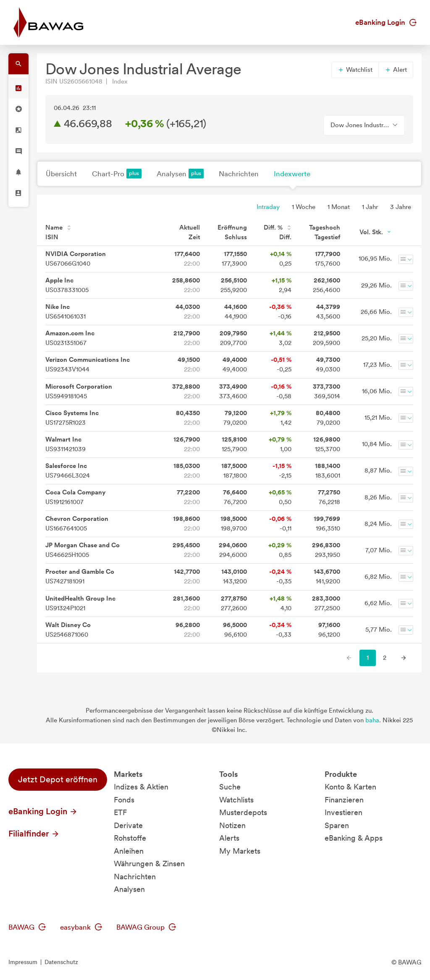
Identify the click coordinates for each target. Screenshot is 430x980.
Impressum (23, 962)
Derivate (128, 825)
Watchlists (236, 800)
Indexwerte (292, 174)
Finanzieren (344, 800)
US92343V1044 (88, 365)
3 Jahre (401, 207)
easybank (81, 927)
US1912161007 (75, 497)
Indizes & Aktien (141, 787)
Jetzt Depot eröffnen (58, 779)
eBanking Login (386, 22)
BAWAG (27, 927)
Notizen (232, 825)
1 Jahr (370, 207)
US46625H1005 (83, 550)
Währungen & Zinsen (149, 864)
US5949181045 (79, 391)
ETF (120, 812)
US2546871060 (68, 630)
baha (372, 720)
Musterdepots (243, 812)
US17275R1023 (72, 418)
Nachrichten (239, 174)
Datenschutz (61, 962)
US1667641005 (77, 524)
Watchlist (355, 70)
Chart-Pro (117, 174)
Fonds (124, 800)
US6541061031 (66, 312)
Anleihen (129, 851)
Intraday (268, 207)
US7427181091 (80, 576)
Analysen (180, 174)
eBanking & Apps (354, 838)
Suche (230, 787)
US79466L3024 (68, 471)
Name (58, 227)
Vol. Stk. (376, 232)
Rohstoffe (130, 838)
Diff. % (278, 227)
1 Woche (304, 207)
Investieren (343, 812)
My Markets (240, 851)
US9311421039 (66, 444)
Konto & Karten (350, 787)
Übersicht (61, 174)
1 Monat (339, 207)
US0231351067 (70, 338)
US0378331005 (67, 285)
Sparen (337, 825)
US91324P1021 (80, 603)
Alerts (229, 838)
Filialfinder (34, 834)
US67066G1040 (76, 259)
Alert (396, 70)
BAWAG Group (146, 927)
